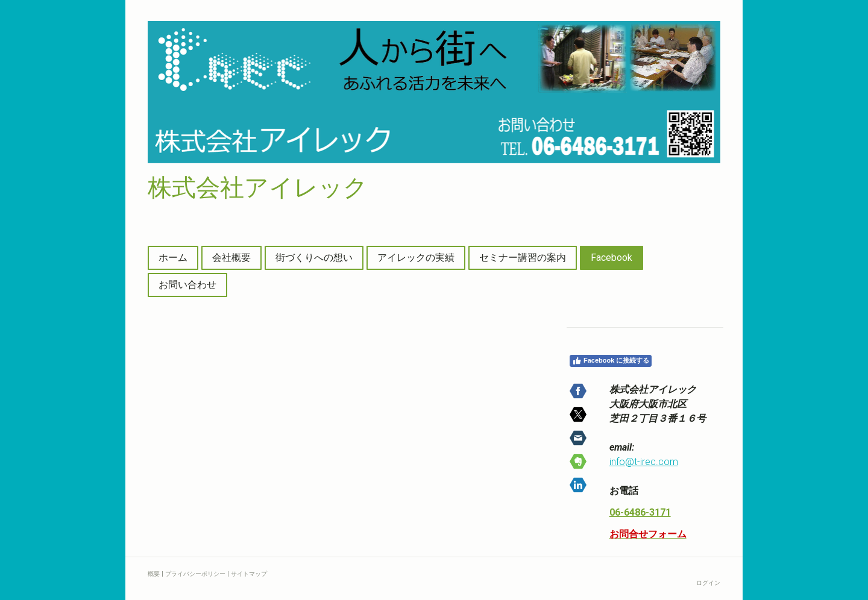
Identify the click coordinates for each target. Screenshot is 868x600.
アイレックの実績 (416, 258)
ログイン (708, 583)
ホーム (173, 258)
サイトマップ (249, 574)
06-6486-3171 (640, 512)
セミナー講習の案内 (523, 258)
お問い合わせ (187, 285)
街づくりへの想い (314, 258)
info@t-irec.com (644, 462)
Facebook (612, 258)
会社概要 (231, 258)
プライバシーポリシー (195, 574)
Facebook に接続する (611, 361)
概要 (154, 574)
